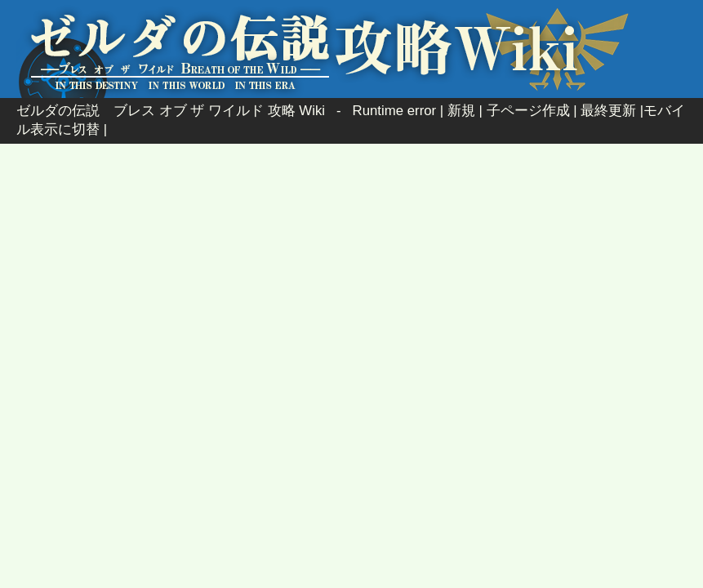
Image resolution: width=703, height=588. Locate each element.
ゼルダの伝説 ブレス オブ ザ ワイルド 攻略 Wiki (171, 111)
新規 (461, 111)
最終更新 (608, 111)
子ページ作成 (528, 111)
